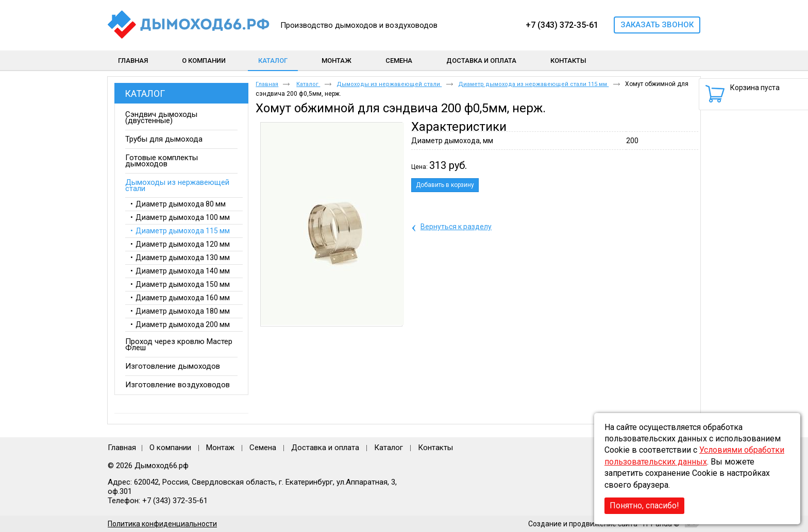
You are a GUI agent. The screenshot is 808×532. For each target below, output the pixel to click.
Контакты (435, 448)
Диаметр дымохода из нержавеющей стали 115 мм (533, 84)
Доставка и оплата (325, 448)
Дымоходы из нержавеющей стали (389, 84)
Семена (263, 448)
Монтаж (221, 448)
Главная (267, 84)
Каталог (273, 61)
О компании (170, 448)
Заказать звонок (657, 25)
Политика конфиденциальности (162, 524)
